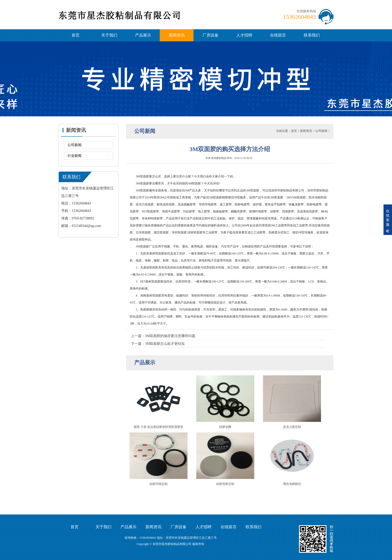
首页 (75, 35)
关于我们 (109, 35)
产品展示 (143, 35)
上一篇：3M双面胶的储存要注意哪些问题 (163, 336)
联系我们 (312, 35)
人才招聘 (244, 35)
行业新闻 (74, 156)
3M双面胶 (142, 190)
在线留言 (278, 35)
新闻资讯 (177, 35)
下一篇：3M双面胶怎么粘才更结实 (158, 344)
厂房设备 (210, 35)
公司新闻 (74, 145)
